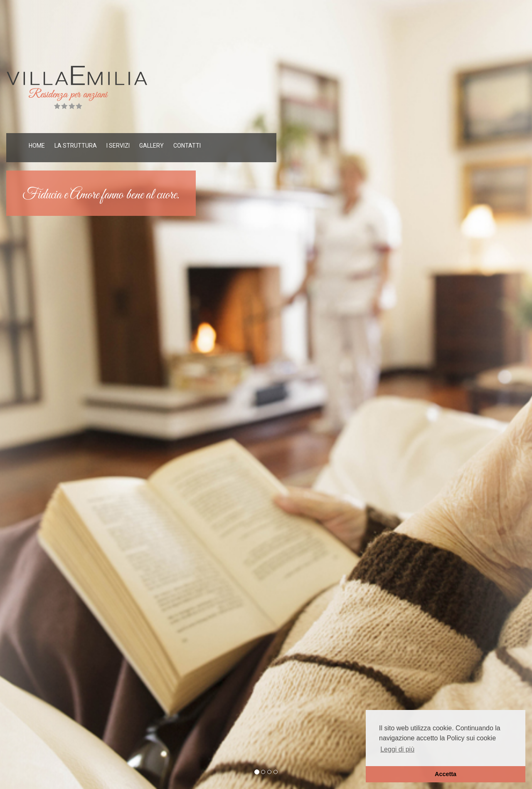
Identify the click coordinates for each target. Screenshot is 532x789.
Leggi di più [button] (397, 749)
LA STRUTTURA (76, 146)
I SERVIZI (118, 146)
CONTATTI (187, 146)
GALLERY (151, 146)
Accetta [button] (446, 774)
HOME (37, 146)
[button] (40, 394)
